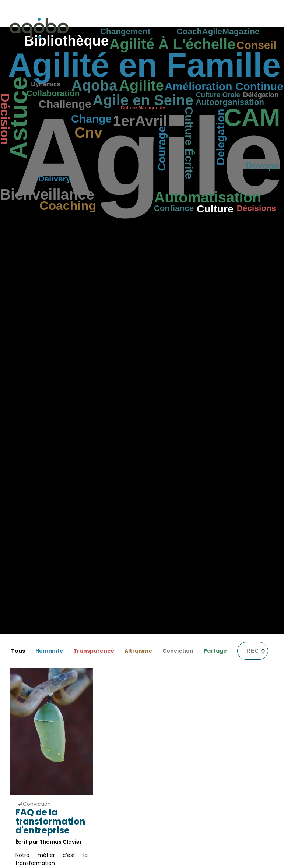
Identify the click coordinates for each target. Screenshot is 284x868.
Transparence (94, 651)
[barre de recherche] (253, 651)
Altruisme (138, 651)
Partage (215, 651)
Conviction (178, 651)
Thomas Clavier (61, 842)
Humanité (49, 651)
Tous (18, 651)
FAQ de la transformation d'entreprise (50, 821)
